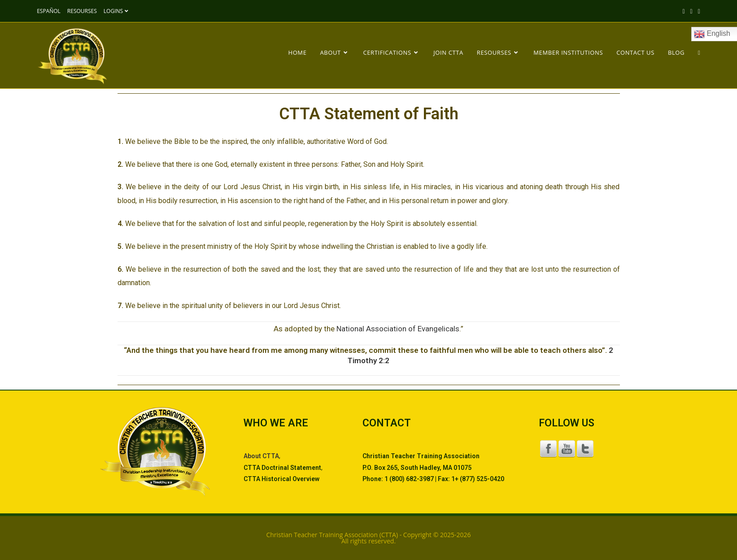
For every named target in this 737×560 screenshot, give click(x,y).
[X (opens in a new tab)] (683, 11)
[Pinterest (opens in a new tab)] (698, 11)
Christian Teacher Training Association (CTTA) (332, 535)
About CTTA (261, 456)
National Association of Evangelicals (398, 329)
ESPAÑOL (49, 11)
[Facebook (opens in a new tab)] (691, 11)
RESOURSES (82, 11)
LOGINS (117, 11)
